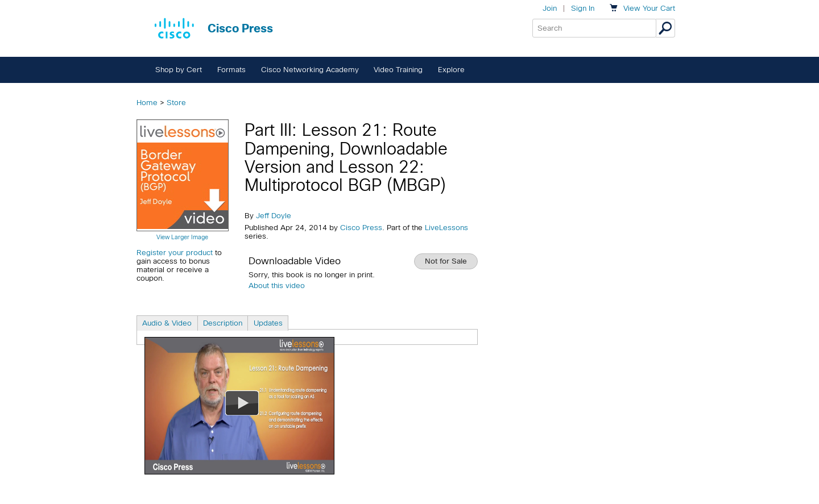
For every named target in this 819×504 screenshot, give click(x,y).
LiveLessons (446, 228)
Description (223, 323)
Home (147, 103)
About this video (277, 286)
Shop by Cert (179, 70)
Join (550, 8)
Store (176, 103)
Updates (268, 323)
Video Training (398, 70)
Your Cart (649, 8)
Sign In (583, 8)
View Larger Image (182, 237)
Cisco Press (361, 228)
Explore (451, 70)
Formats (231, 70)
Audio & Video (167, 323)
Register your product (175, 253)
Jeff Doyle (274, 216)
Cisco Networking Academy (310, 70)
